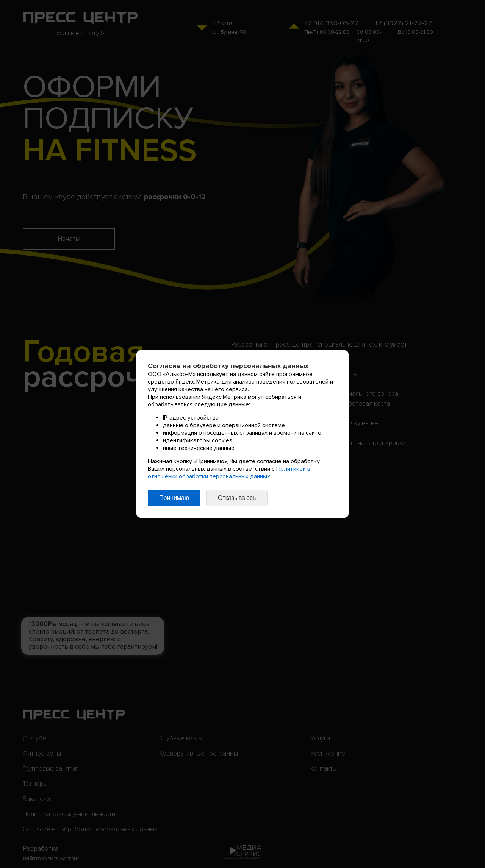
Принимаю (174, 498)
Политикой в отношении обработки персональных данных (229, 473)
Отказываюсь (237, 498)
